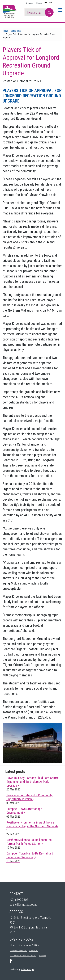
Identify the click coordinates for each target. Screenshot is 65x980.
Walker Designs (27, 969)
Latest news (16, 31)
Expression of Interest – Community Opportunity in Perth (29, 799)
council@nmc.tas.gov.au (23, 905)
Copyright (34, 951)
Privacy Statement (19, 951)
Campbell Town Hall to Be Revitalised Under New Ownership (30, 857)
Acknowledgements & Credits (23, 956)
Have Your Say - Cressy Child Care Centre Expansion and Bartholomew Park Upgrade (32, 784)
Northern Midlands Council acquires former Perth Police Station (29, 844)
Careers (30, 3)
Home (5, 31)
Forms (39, 3)
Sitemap (42, 956)
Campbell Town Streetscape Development (24, 813)
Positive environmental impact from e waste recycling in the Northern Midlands (32, 828)
